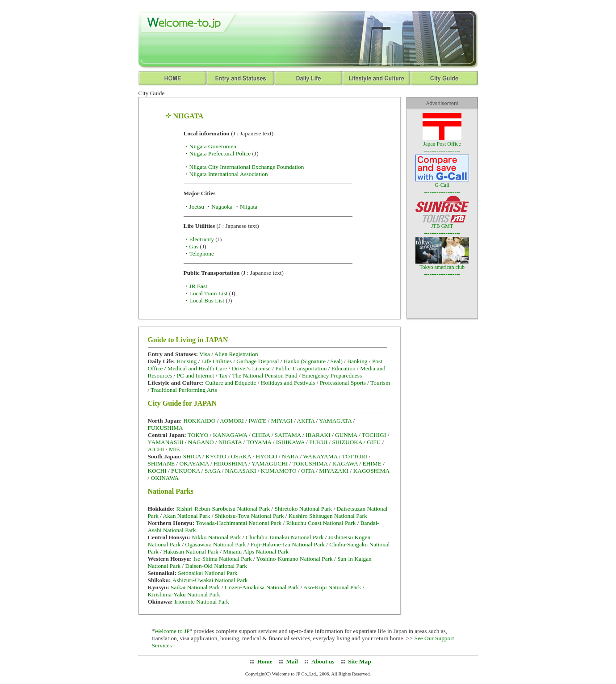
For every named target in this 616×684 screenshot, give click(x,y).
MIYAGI (282, 421)
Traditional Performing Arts (184, 390)
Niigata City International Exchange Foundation (247, 167)
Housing (187, 361)
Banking (357, 361)
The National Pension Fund (264, 376)
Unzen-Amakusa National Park (262, 587)
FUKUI (318, 442)
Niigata (249, 207)
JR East (198, 286)
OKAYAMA (194, 464)
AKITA (306, 421)
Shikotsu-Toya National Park (249, 516)
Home (265, 661)
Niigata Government (214, 146)
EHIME (372, 464)
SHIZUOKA (347, 442)
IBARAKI (318, 435)
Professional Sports (343, 383)
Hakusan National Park (191, 552)
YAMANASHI (166, 442)
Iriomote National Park (202, 602)
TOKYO (198, 435)
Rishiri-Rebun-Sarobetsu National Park (223, 509)
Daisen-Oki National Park (216, 566)
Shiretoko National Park (303, 509)
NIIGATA (230, 442)
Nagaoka (222, 207)
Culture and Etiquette (230, 383)
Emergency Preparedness (332, 376)
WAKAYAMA (320, 456)
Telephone (202, 254)
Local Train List (209, 293)
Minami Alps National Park (256, 552)
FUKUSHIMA (166, 428)
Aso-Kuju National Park (332, 587)
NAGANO (201, 442)
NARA (290, 456)
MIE (174, 449)
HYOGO (267, 456)
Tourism (380, 383)
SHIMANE (161, 464)
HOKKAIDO (200, 421)
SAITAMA (288, 435)
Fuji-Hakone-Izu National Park (288, 544)
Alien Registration (236, 354)
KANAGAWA (230, 435)
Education (344, 368)
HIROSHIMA (230, 464)
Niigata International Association (229, 174)
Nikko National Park (216, 537)
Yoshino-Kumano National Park (295, 559)
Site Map (359, 661)
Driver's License (251, 368)
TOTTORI (355, 456)
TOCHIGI (374, 435)
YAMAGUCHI (270, 464)
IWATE (257, 421)
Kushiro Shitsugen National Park (328, 516)
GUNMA (346, 435)
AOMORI (232, 421)
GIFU (374, 442)
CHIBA (261, 435)
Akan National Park (187, 516)
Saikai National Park (195, 587)
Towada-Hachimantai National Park (239, 523)
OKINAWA (165, 478)
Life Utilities (216, 361)
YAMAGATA (335, 421)
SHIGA (192, 456)
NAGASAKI (241, 471)
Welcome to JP (172, 631)
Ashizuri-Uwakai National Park (210, 580)
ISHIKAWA (290, 442)
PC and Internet (196, 376)
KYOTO (216, 456)
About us (322, 661)
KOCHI (157, 471)
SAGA (213, 471)
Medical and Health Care (197, 368)
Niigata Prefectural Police (220, 153)
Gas (194, 246)
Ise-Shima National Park (223, 559)
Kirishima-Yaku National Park (184, 594)
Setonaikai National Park (207, 573)
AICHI (156, 449)
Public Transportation (301, 368)
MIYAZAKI (334, 471)
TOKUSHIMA (310, 464)
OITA (308, 471)
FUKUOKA (185, 471)
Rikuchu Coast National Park (321, 523)
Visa (205, 354)
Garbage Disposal (258, 361)
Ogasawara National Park (216, 544)
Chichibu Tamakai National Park (285, 537)
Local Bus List (207, 300)
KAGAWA (345, 464)
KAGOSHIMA (371, 471)
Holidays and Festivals (288, 383)
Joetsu (197, 207)
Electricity (202, 239)
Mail (292, 661)
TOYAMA (259, 442)
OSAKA (241, 456)
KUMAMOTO (279, 471)
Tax (223, 376)
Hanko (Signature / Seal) (313, 361)
